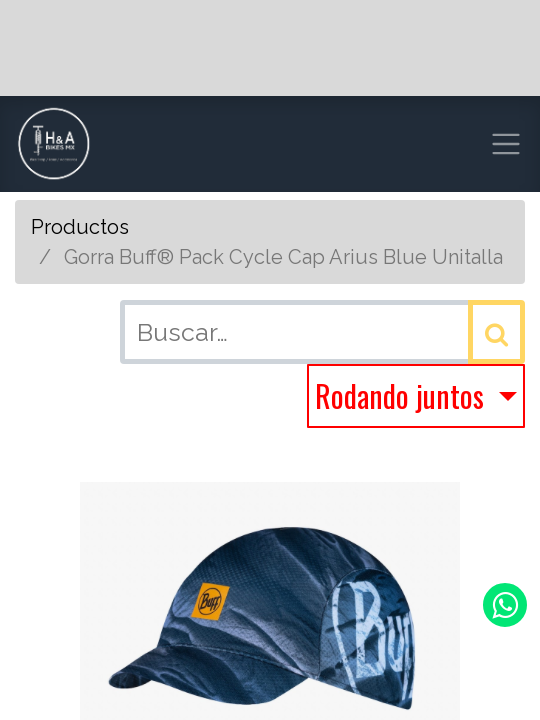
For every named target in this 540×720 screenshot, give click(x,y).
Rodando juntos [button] (403, 395)
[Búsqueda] (496, 332)
